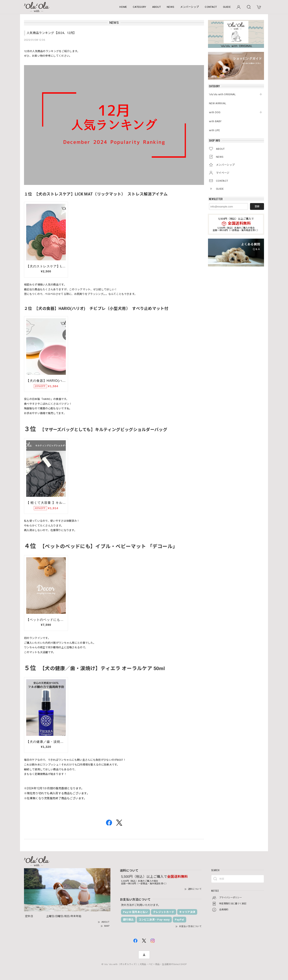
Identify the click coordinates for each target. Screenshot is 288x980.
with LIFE (214, 130)
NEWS (170, 7)
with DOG (215, 112)
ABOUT (157, 7)
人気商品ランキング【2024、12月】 (51, 33)
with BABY (215, 121)
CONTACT (211, 7)
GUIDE (227, 7)
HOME (123, 7)
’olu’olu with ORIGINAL (222, 94)
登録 (257, 206)
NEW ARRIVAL (218, 103)
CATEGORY (139, 7)
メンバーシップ (189, 7)
